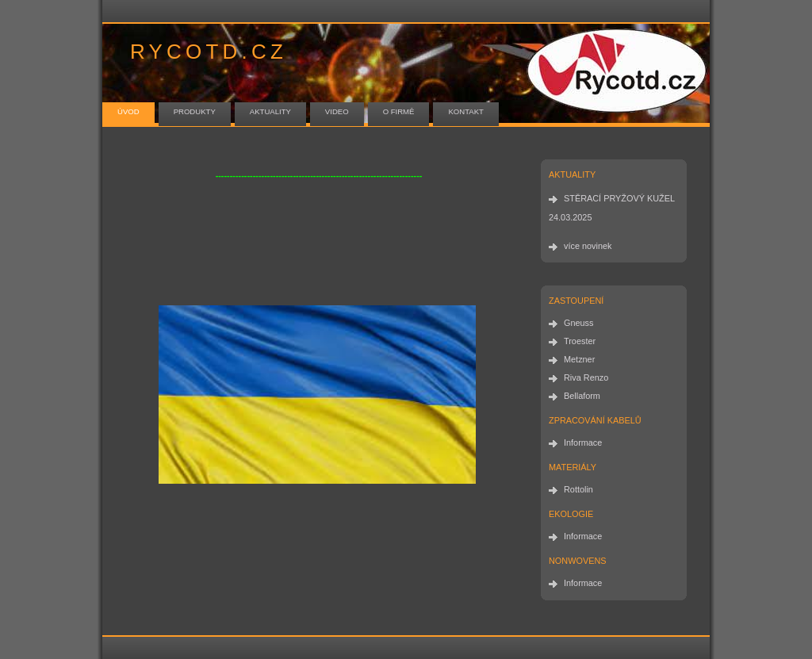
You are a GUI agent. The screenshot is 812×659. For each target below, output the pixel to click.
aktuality (270, 111)
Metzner (579, 359)
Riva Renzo (586, 377)
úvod (128, 111)
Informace (583, 443)
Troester (580, 341)
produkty (195, 111)
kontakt (465, 111)
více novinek (588, 246)
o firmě (399, 111)
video (337, 111)
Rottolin (578, 489)
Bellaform (582, 396)
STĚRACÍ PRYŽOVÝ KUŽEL (619, 198)
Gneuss (578, 323)
